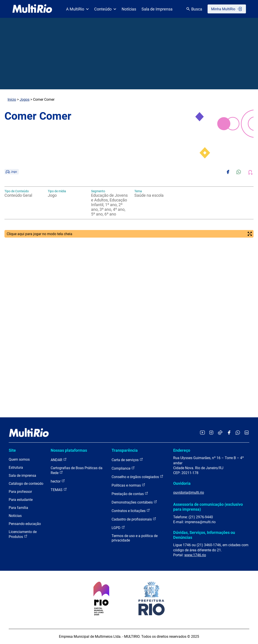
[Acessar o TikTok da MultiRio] (220, 433)
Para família (18, 508)
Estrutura (16, 467)
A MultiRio (77, 9)
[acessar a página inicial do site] (32, 9)
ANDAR (59, 460)
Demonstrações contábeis (134, 502)
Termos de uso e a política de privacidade (135, 538)
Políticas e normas (128, 485)
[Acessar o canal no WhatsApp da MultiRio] (238, 433)
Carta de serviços (127, 460)
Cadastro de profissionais (134, 519)
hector (58, 481)
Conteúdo (105, 9)
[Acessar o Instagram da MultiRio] (211, 433)
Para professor (20, 492)
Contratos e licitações (131, 511)
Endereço (182, 450)
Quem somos (19, 459)
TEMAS (59, 490)
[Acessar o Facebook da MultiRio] (229, 433)
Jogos (25, 99)
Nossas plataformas (69, 450)
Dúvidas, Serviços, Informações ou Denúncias (204, 535)
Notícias (129, 9)
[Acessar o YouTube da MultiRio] (202, 433)
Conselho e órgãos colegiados (137, 477)
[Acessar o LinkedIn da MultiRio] (247, 433)
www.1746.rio (195, 555)
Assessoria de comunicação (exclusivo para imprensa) (208, 507)
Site (12, 450)
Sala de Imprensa (157, 9)
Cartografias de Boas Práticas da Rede (77, 470)
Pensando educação (25, 524)
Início (12, 99)
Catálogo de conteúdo (26, 484)
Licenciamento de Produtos (23, 534)
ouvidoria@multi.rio (189, 492)
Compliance (123, 468)
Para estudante (21, 500)
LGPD (118, 528)
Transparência (125, 450)
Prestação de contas (130, 494)
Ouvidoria (182, 483)
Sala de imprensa (22, 476)
